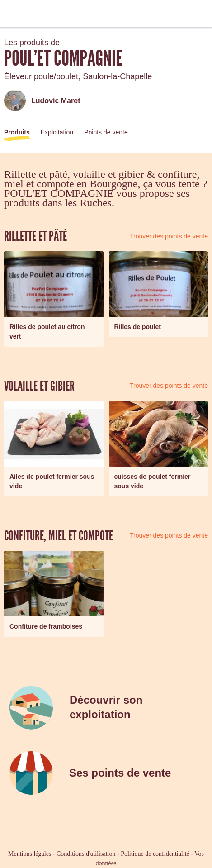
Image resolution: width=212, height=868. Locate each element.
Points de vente (106, 132)
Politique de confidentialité (155, 854)
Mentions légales (30, 854)
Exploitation (57, 132)
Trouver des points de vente (169, 236)
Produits (17, 132)
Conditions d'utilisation (86, 854)
